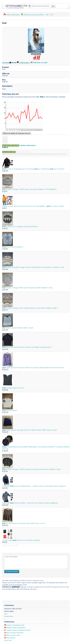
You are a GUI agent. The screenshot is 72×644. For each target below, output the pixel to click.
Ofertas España (10, 638)
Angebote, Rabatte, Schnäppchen (15, 628)
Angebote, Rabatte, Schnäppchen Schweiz (17, 630)
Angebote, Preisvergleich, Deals (14, 625)
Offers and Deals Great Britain (14, 633)
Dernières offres (9, 616)
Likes (6, 614)
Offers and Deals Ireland (12, 635)
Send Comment (12, 572)
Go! (53, 6)
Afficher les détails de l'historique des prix (17, 133)
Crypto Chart (8, 640)
